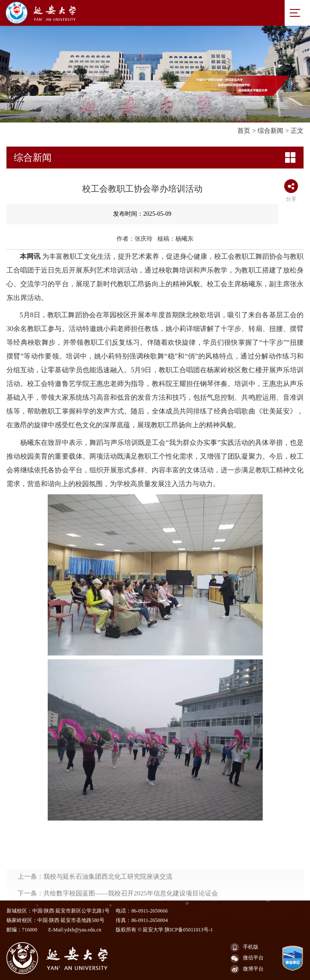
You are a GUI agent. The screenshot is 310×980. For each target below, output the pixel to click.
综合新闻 (270, 130)
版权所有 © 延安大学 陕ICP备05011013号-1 (164, 930)
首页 (244, 130)
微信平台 (247, 959)
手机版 (244, 947)
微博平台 (247, 969)
